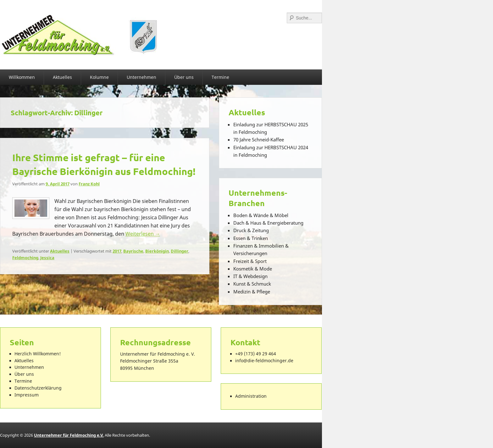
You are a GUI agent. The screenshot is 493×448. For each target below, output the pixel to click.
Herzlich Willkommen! (38, 354)
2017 (117, 251)
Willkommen (22, 77)
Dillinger (180, 251)
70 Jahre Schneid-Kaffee (259, 139)
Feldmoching (25, 258)
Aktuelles (62, 77)
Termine (220, 77)
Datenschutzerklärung (38, 388)
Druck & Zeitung (251, 230)
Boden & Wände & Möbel (261, 215)
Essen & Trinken (251, 238)
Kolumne (99, 77)
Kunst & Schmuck (252, 284)
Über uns (184, 77)
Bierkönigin (157, 251)
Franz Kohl (89, 184)
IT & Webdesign (250, 276)
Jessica (47, 258)
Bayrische (133, 251)
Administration (251, 396)
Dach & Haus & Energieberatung (268, 223)
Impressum (27, 395)
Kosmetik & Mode (253, 269)
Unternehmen (141, 77)
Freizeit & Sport (250, 261)
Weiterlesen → (143, 234)
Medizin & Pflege (252, 292)
